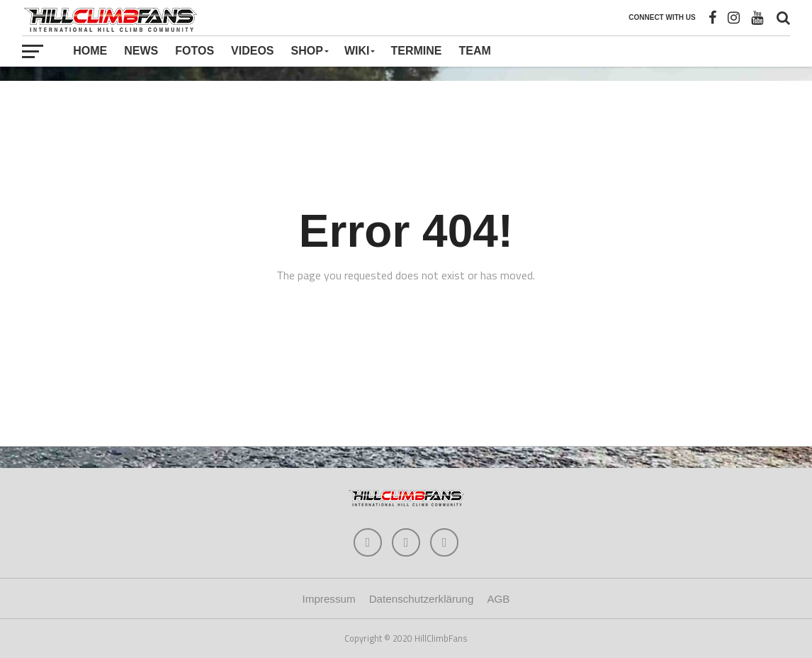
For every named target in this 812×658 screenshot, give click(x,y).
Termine (416, 51)
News (141, 51)
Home (90, 51)
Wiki (357, 51)
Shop (307, 51)
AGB (498, 599)
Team (474, 51)
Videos (252, 51)
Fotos (194, 51)
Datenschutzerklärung (422, 599)
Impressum (329, 599)
